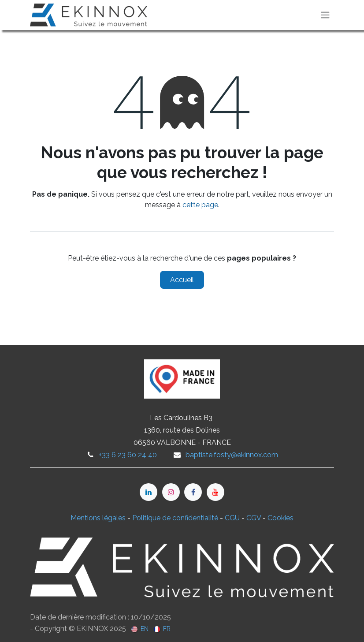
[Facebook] (193, 492)
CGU (232, 518)
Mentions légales (98, 518)
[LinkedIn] (149, 492)
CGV (254, 518)
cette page (200, 205)
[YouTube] (215, 492)
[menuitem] (140, 629)
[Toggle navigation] (325, 15)
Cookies (280, 518)
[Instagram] (171, 492)
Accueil (182, 280)
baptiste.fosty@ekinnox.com (232, 455)
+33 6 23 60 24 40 (128, 455)
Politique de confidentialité (175, 518)
